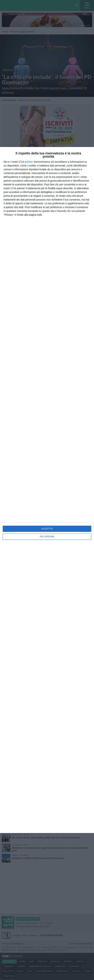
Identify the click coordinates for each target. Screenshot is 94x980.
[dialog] (47, 490)
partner (29, 162)
